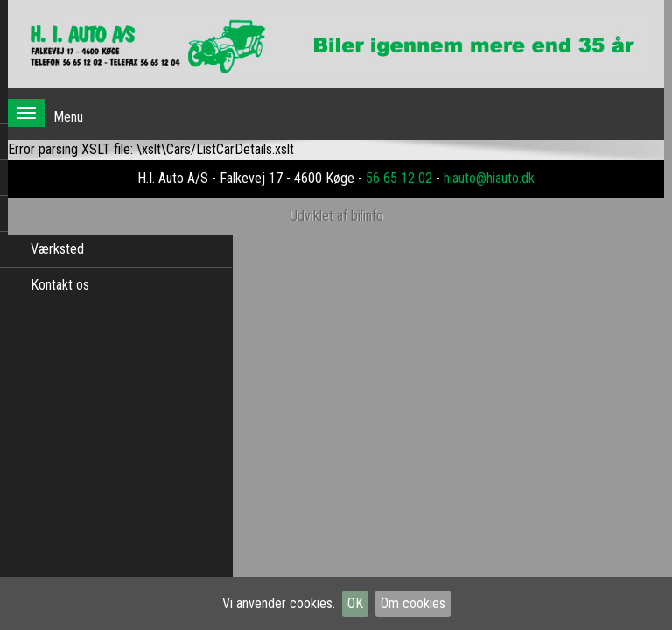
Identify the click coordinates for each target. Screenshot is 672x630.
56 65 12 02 (399, 178)
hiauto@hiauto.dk (489, 178)
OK (355, 603)
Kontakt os (60, 285)
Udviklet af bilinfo (336, 216)
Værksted (57, 249)
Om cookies (413, 603)
